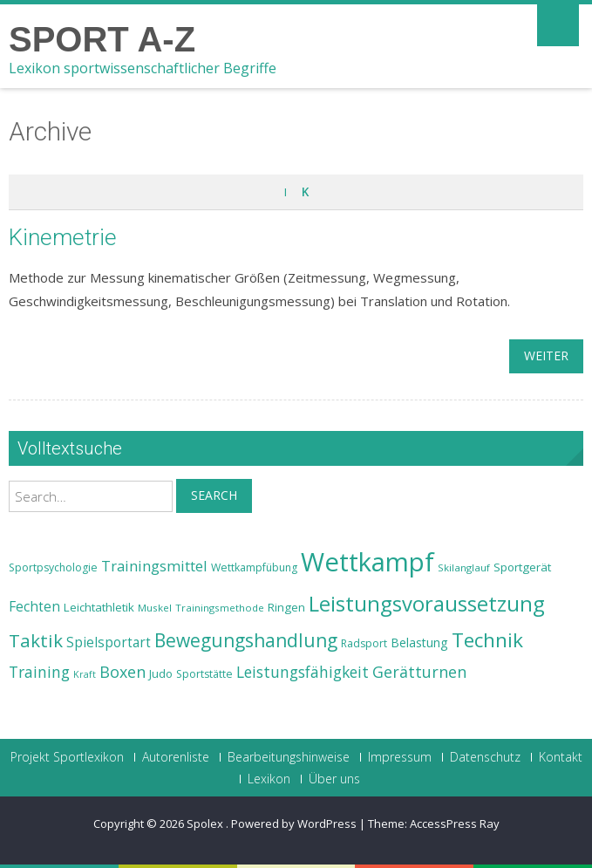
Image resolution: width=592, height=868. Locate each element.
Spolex (206, 824)
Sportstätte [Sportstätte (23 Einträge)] (204, 674)
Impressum (400, 757)
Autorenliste (176, 757)
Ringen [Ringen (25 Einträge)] (286, 607)
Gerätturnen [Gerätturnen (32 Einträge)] (419, 672)
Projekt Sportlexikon (67, 757)
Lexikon (269, 779)
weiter (546, 355)
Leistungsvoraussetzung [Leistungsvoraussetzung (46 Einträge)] (427, 604)
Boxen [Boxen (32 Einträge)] (122, 672)
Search (214, 495)
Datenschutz (485, 757)
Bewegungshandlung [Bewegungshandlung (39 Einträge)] (246, 640)
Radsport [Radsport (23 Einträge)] (364, 643)
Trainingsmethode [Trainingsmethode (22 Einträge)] (220, 608)
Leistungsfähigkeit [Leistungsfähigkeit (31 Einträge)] (303, 672)
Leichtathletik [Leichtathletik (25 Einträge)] (99, 607)
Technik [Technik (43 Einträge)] (487, 640)
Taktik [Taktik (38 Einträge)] (36, 640)
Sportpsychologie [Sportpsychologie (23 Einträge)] (53, 567)
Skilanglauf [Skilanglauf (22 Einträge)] (464, 567)
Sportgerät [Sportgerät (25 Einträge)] (522, 567)
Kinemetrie (63, 237)
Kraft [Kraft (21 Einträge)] (85, 674)
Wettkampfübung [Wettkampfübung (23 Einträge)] (254, 567)
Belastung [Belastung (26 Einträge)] (419, 642)
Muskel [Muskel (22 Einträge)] (155, 608)
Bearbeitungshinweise (289, 757)
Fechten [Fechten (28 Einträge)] (34, 607)
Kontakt (561, 757)
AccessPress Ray (455, 824)
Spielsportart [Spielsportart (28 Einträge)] (109, 642)
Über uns (334, 779)
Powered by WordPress (294, 824)
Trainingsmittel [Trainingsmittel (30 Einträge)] (154, 566)
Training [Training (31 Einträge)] (39, 672)
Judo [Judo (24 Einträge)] (161, 673)
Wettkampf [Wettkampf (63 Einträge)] (367, 562)
